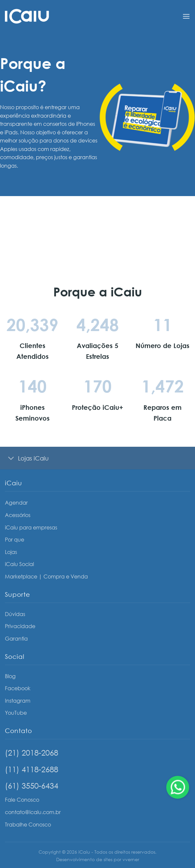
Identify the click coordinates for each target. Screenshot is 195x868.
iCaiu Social (19, 564)
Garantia (16, 639)
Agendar (16, 503)
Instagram (18, 701)
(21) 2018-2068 (32, 752)
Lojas (11, 552)
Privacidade (20, 626)
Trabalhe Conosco (28, 825)
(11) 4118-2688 (32, 769)
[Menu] (186, 16)
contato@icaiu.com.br (33, 812)
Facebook (18, 688)
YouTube (16, 713)
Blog (10, 676)
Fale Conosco (22, 800)
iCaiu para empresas (31, 527)
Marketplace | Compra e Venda (46, 576)
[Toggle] (11, 459)
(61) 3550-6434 (32, 785)
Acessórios (18, 515)
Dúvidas (15, 614)
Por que (15, 540)
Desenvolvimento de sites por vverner (98, 859)
